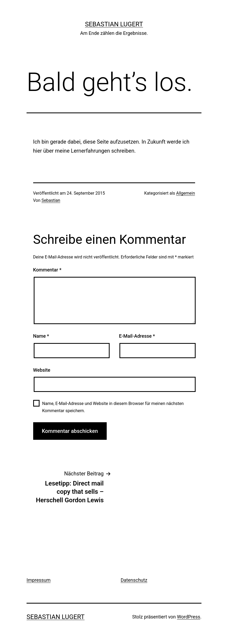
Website (42, 370)
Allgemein (186, 193)
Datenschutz (134, 580)
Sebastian (51, 200)
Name (41, 336)
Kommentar (47, 270)
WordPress (189, 617)
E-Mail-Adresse (137, 336)
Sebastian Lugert (114, 24)
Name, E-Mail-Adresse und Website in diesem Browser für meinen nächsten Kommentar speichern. (113, 407)
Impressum (39, 580)
